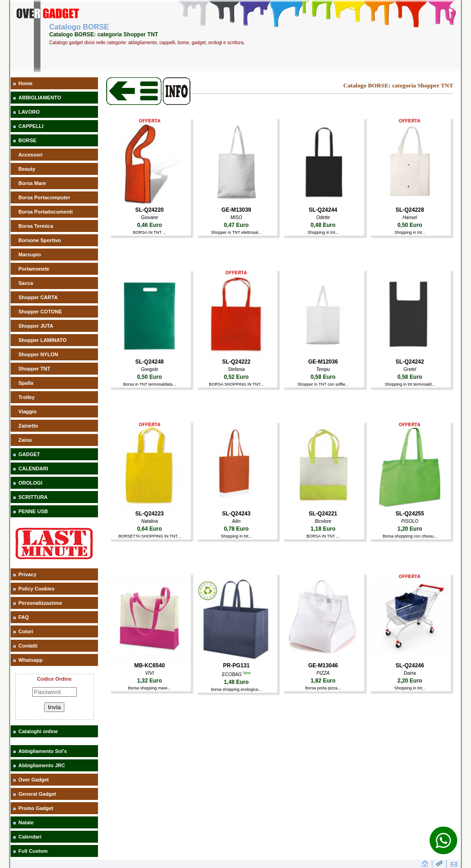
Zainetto (28, 426)
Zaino (25, 440)
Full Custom (33, 851)
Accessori (31, 155)
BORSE (27, 140)
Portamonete (34, 269)
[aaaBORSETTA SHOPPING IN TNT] (150, 506)
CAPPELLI (31, 126)
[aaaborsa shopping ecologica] (236, 658)
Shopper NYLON (38, 354)
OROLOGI (30, 483)
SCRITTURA (33, 497)
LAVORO (29, 112)
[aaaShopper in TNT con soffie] (323, 354)
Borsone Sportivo (40, 240)
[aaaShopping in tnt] (323, 202)
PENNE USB (33, 511)
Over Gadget (34, 780)
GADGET (29, 454)
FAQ (24, 617)
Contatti (28, 646)
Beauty (27, 169)
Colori (26, 631)
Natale (26, 822)
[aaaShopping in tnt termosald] (410, 354)
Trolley (26, 397)
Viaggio (28, 411)
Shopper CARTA (38, 297)
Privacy (27, 574)
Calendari (30, 837)
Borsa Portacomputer (44, 197)
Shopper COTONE (40, 312)
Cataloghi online (38, 731)
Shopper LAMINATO (43, 340)
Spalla (26, 383)
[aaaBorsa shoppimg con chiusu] (410, 506)
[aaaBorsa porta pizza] (323, 658)
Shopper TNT (34, 369)
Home (26, 83)
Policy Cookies (36, 589)
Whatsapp (31, 660)
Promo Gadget (36, 808)
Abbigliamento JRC (42, 765)
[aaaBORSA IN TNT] (150, 202)
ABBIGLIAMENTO (40, 98)
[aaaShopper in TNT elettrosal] (236, 202)
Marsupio (30, 255)
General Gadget (37, 794)
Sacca (26, 283)
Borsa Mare (32, 183)
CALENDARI (33, 469)
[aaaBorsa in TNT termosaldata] (150, 354)
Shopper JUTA (36, 326)
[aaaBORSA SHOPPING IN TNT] (236, 354)
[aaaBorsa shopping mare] (150, 658)
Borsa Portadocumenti (46, 212)
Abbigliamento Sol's (43, 751)
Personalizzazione (40, 603)
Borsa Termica (36, 226)
